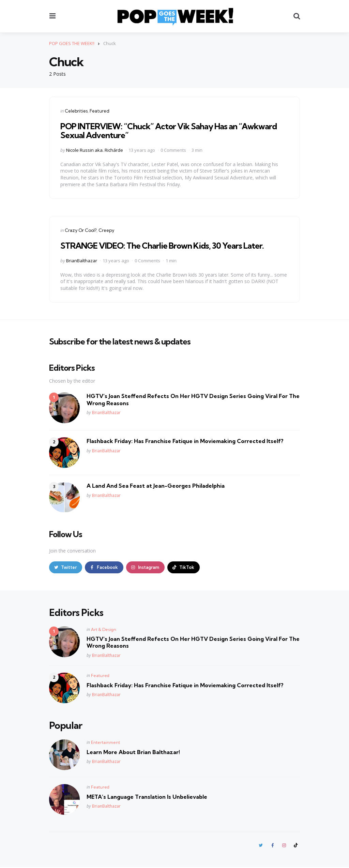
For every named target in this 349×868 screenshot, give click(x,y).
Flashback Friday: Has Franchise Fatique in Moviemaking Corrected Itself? (185, 441)
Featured (100, 111)
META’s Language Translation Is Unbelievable (147, 797)
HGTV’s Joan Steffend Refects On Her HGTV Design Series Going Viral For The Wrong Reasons (193, 400)
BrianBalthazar (82, 260)
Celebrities (76, 111)
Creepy (106, 230)
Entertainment (105, 743)
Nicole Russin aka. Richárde (95, 150)
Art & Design (104, 630)
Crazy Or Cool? (81, 230)
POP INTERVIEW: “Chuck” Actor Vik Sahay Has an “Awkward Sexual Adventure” (169, 131)
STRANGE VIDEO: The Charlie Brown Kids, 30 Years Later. (162, 246)
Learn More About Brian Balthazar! (133, 752)
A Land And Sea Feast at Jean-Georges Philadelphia (156, 486)
